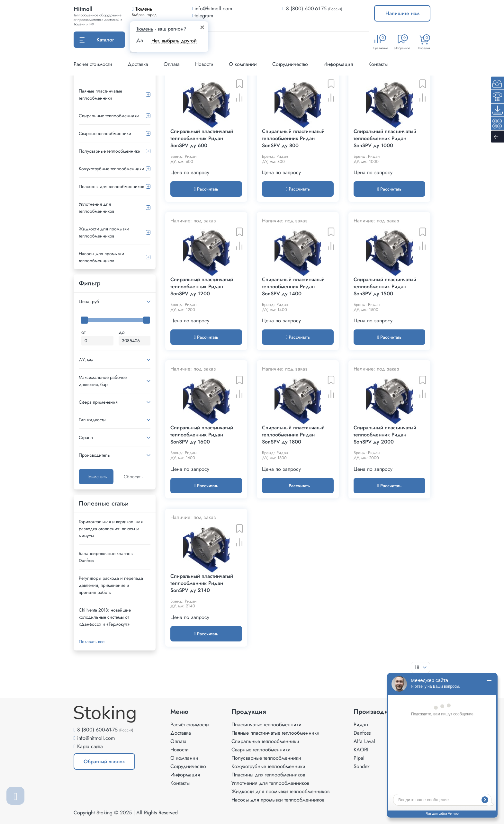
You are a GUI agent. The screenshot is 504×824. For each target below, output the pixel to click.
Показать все (92, 641)
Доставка (138, 64)
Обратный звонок (104, 761)
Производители (378, 712)
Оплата (172, 64)
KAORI (361, 750)
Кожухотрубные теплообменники (111, 169)
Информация (338, 64)
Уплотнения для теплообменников (96, 208)
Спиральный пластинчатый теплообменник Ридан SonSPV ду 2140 (202, 583)
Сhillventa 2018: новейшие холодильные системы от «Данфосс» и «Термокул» (105, 617)
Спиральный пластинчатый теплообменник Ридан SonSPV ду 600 (202, 139)
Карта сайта (90, 746)
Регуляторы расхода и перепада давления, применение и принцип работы (111, 585)
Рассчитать (206, 189)
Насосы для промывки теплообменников (101, 257)
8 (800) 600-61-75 (306, 9)
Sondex (362, 766)
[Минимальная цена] (97, 341)
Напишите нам (402, 13)
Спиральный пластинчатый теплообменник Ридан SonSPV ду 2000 (385, 435)
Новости (204, 64)
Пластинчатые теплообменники (266, 725)
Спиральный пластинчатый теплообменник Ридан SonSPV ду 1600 (202, 435)
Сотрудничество (290, 64)
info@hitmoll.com (96, 738)
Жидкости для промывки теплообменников (104, 232)
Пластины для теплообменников (111, 186)
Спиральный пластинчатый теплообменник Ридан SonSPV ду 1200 (202, 287)
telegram (202, 16)
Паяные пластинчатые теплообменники (100, 94)
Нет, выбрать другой (174, 41)
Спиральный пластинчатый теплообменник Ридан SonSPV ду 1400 (293, 287)
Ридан (361, 725)
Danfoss (362, 733)
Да (140, 40)
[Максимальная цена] (135, 341)
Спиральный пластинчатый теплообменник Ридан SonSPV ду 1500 (385, 287)
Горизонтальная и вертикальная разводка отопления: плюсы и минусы (111, 529)
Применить (96, 477)
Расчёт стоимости (93, 64)
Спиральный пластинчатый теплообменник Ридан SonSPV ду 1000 (385, 139)
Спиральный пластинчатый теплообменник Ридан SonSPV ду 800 (293, 139)
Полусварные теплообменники (110, 151)
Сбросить (133, 477)
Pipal (359, 758)
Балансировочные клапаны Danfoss (106, 557)
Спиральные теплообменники (109, 116)
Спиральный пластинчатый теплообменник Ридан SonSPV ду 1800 (293, 435)
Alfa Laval (364, 741)
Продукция (249, 712)
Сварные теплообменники (105, 133)
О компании (243, 64)
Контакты (378, 64)
